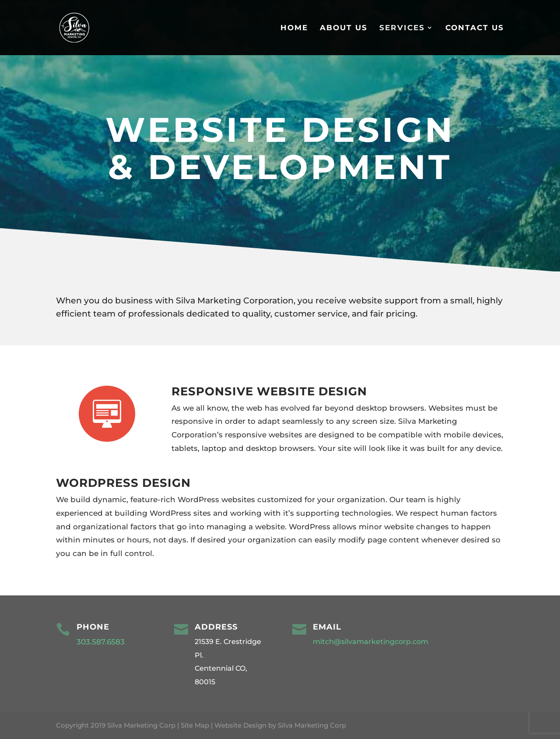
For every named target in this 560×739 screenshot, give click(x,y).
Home (294, 28)
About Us (344, 28)
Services (402, 28)
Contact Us (475, 28)
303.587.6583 (102, 642)
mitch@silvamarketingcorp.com (371, 642)
